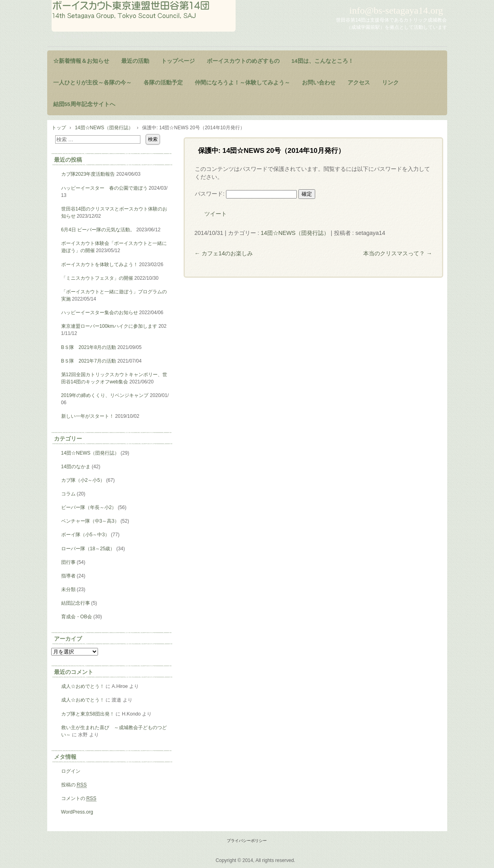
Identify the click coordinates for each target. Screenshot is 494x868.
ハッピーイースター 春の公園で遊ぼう (104, 188)
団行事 (68, 562)
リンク (390, 83)
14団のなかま (76, 467)
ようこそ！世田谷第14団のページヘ (144, 16)
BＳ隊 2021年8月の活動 (89, 347)
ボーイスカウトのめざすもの (243, 61)
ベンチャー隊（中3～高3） (90, 521)
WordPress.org (77, 812)
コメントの (79, 799)
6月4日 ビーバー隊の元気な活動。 (98, 230)
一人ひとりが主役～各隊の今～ (92, 83)
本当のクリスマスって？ (398, 253)
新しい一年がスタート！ (88, 416)
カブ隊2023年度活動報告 (88, 174)
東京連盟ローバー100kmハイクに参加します (109, 326)
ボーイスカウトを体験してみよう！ (100, 265)
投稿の (74, 785)
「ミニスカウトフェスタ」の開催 (97, 278)
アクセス (359, 83)
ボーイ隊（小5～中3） (85, 535)
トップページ (178, 61)
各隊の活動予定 (163, 83)
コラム (68, 494)
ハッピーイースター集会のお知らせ (100, 313)
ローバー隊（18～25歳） (88, 549)
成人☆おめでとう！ (83, 686)
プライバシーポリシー (247, 841)
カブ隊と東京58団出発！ (88, 714)
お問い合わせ (319, 83)
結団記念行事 (76, 603)
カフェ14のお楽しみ (224, 253)
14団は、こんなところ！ (323, 61)
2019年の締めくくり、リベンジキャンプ (105, 395)
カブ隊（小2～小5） (83, 480)
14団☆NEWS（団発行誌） (295, 233)
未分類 (68, 589)
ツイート (216, 214)
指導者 (68, 576)
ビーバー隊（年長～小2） (89, 507)
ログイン (71, 771)
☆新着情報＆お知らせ (81, 61)
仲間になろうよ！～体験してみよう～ (242, 83)
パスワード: (246, 194)
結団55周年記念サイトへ (84, 104)
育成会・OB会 (77, 617)
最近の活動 (135, 61)
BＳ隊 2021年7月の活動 (89, 361)
